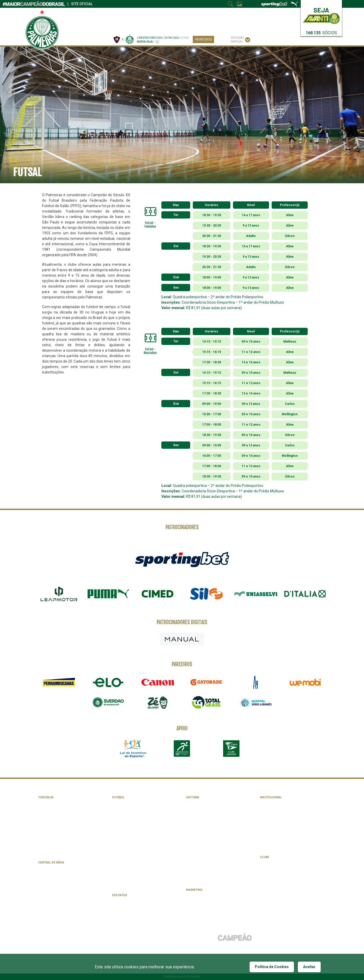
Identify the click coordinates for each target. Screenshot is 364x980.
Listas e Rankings (198, 846)
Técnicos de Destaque (202, 819)
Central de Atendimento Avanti (61, 814)
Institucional (271, 797)
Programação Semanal (129, 836)
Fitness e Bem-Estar (274, 890)
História (233, 26)
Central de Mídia (51, 863)
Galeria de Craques (200, 808)
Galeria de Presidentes (203, 814)
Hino (263, 808)
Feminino (118, 885)
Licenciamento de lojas (203, 906)
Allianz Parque (123, 846)
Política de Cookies (272, 967)
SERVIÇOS (259, 26)
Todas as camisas (199, 863)
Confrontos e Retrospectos (208, 852)
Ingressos (203, 39)
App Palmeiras (49, 873)
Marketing (194, 890)
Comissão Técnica (125, 808)
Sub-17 (117, 874)
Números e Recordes (201, 841)
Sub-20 (117, 868)
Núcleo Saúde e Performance (133, 814)
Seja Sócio (268, 906)
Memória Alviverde (200, 830)
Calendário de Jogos (127, 830)
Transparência (271, 841)
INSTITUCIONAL (203, 26)
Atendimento (269, 901)
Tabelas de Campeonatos (130, 825)
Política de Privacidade (55, 906)
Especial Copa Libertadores (206, 874)
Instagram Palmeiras (54, 884)
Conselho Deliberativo (277, 830)
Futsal (117, 906)
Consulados (47, 825)
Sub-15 (117, 879)
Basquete (119, 901)
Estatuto (267, 819)
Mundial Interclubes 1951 (204, 868)
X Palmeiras (47, 890)
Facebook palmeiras (53, 879)
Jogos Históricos (199, 836)
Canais (101, 26)
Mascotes (267, 814)
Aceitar (309, 967)
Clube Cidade (269, 863)
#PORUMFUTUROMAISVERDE (279, 846)
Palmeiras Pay (48, 836)
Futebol (125, 26)
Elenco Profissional (127, 803)
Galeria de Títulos (199, 803)
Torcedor (46, 797)
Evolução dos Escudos (203, 857)
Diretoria (267, 825)
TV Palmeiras (48, 868)
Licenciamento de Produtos (206, 901)
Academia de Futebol (127, 852)
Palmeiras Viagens (51, 852)
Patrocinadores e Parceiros (207, 895)
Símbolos (267, 803)
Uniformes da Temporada (131, 841)
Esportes (151, 26)
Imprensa (199, 16)
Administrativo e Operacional (134, 819)
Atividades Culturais (275, 884)
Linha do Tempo (197, 825)
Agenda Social (270, 868)
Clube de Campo (271, 895)
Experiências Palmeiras (55, 841)
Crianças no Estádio (53, 819)
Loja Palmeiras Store (54, 830)
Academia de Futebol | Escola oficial (65, 846)
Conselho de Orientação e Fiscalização (289, 836)
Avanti (43, 803)
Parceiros (180, 16)
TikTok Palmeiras (51, 895)
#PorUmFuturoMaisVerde (230, 16)
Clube (175, 26)
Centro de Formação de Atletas (135, 857)
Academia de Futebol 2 (128, 863)
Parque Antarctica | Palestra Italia (212, 879)
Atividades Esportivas (277, 873)
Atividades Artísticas (276, 879)
